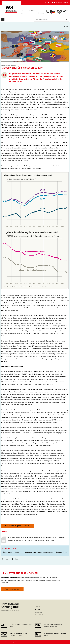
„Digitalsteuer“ (38, 443)
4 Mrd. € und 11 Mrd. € (24, 445)
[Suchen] (67, 20)
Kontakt (37, 604)
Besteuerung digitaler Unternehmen (34, 410)
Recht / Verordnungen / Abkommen (28, 552)
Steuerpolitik (8, 552)
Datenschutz (38, 612)
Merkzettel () (33, 12)
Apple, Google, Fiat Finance (23, 354)
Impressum (38, 609)
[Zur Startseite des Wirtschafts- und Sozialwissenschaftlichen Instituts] (11, 12)
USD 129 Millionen (28, 153)
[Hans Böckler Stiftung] (10, 610)
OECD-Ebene (27, 474)
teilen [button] (15, 559)
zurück (67, 26)
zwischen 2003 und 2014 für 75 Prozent (46, 145)
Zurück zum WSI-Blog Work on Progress (17, 526)
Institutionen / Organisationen (56, 552)
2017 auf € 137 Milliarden (32, 328)
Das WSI (22, 12)
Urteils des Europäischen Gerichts (39, 135)
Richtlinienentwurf (58, 417)
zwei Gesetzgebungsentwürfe (20, 405)
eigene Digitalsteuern (32, 453)
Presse (42, 13)
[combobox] (49, 20)
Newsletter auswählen (12, 589)
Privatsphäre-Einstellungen (42, 615)
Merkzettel (38, 607)
